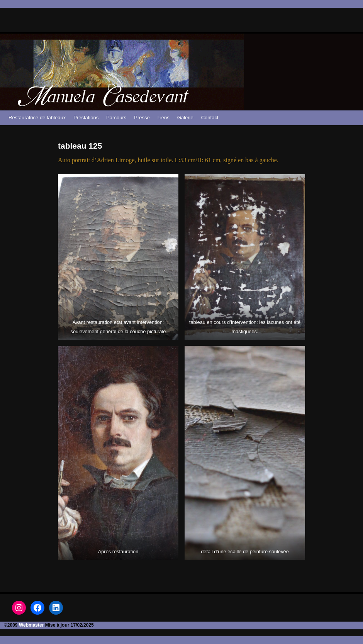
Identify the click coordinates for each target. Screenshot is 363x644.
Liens (164, 118)
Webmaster (31, 625)
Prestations (86, 118)
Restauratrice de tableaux (37, 118)
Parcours (116, 118)
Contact (210, 118)
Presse (142, 118)
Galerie (185, 118)
